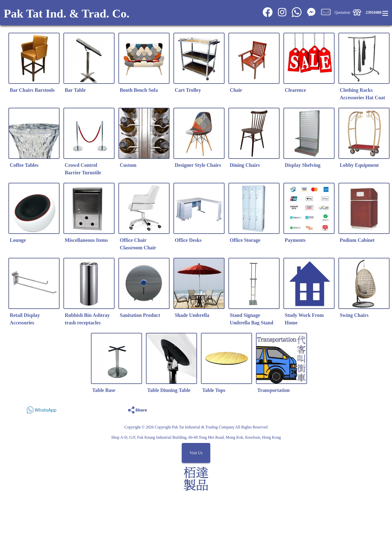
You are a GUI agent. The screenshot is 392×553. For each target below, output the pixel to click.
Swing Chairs (354, 315)
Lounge (18, 240)
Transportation (273, 390)
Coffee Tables (24, 165)
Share (366, 409)
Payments (295, 240)
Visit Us (196, 453)
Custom (128, 165)
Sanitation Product (140, 315)
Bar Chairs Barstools (32, 90)
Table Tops (214, 390)
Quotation (342, 12)
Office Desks (188, 240)
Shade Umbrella (192, 315)
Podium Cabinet (357, 240)
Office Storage (245, 240)
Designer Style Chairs (198, 165)
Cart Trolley (188, 90)
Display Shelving (303, 165)
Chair (236, 90)
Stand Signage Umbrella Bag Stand (251, 319)
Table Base (104, 390)
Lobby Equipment (359, 165)
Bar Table (75, 90)
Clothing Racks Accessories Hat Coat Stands (362, 98)
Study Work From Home (304, 319)
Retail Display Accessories (25, 319)
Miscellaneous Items (86, 240)
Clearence (295, 90)
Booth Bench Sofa (139, 90)
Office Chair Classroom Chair (138, 244)
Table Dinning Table (169, 390)
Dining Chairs (245, 165)
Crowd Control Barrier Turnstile (83, 169)
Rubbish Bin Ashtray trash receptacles (87, 319)
